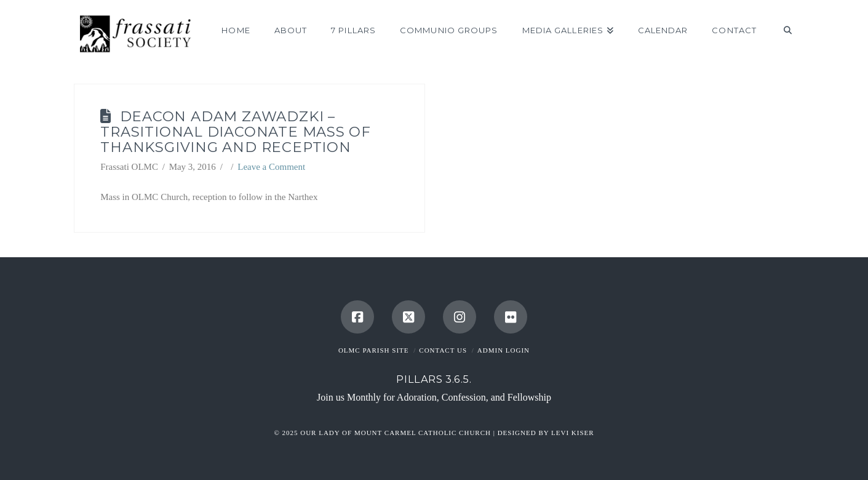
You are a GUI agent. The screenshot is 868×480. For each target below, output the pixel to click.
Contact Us (443, 350)
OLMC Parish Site (374, 350)
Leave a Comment (271, 167)
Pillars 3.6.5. (434, 379)
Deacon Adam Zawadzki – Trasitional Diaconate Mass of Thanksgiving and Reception (236, 132)
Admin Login (504, 350)
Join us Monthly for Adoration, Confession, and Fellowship (434, 397)
